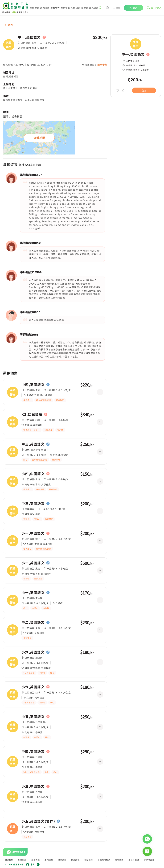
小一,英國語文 (33, 563)
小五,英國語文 (33, 717)
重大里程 (49, 860)
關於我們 (9, 860)
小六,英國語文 (33, 652)
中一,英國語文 (29, 37)
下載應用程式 (104, 860)
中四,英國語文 (33, 385)
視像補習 (62, 860)
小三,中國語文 (33, 786)
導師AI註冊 (149, 860)
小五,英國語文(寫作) (38, 821)
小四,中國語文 (33, 474)
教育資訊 (22, 860)
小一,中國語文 (33, 533)
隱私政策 (119, 860)
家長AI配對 (134, 860)
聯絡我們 (89, 860)
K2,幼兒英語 (32, 414)
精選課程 (75, 860)
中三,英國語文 (33, 444)
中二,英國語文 (33, 622)
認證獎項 (36, 860)
